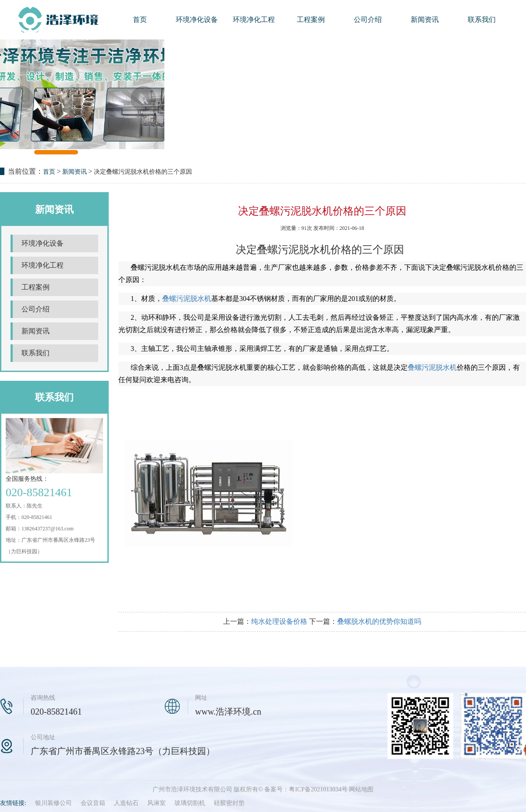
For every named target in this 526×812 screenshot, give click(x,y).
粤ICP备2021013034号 (318, 789)
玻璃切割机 (190, 803)
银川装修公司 (53, 803)
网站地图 (361, 789)
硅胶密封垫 (229, 803)
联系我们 (482, 20)
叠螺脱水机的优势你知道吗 (379, 621)
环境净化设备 (197, 20)
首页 (140, 20)
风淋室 (156, 803)
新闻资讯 (425, 20)
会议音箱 (93, 803)
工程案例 (311, 20)
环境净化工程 (254, 20)
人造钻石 (126, 803)
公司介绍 (368, 20)
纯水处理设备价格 (279, 621)
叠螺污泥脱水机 (187, 299)
